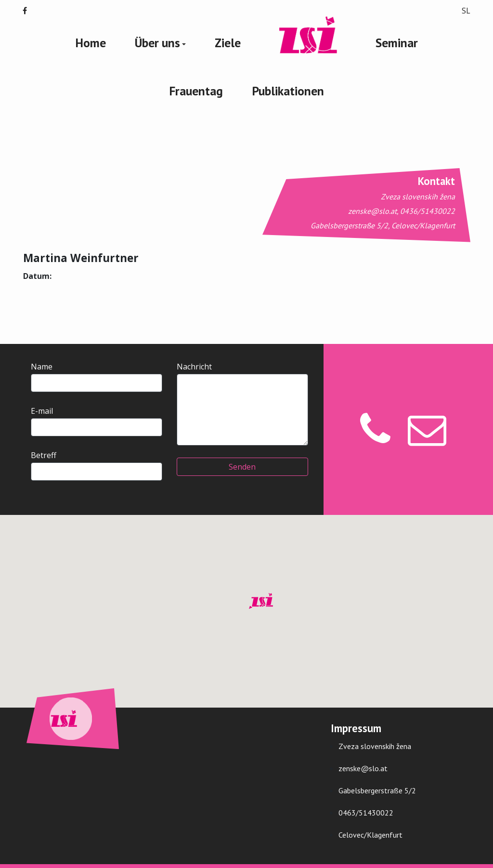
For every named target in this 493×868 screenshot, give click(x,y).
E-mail (97, 421)
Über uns (157, 43)
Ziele (228, 43)
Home (91, 43)
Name (97, 377)
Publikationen (288, 91)
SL (466, 11)
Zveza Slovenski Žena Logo (308, 36)
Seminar (397, 43)
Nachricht (242, 403)
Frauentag (196, 91)
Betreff (97, 465)
